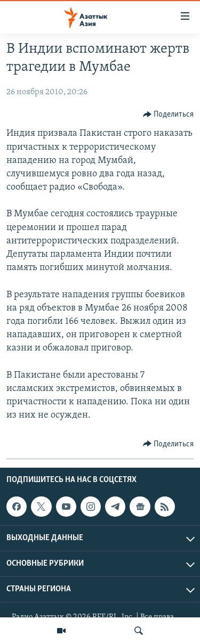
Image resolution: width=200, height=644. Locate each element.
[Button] (169, 115)
